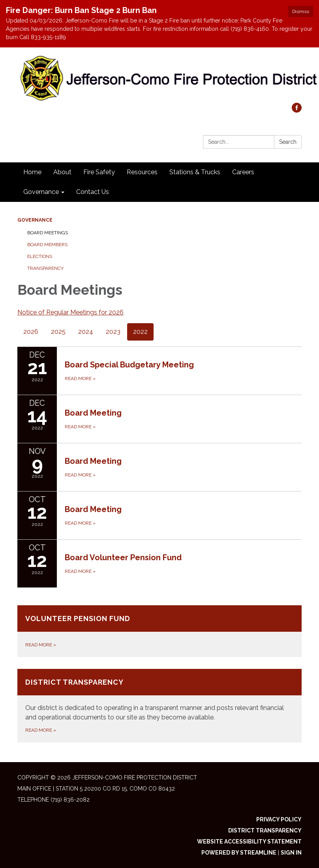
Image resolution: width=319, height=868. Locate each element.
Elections (40, 256)
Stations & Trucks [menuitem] (195, 172)
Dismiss (301, 11)
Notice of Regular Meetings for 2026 (70, 312)
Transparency (45, 268)
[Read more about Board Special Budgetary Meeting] (159, 371)
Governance (35, 220)
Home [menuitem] (32, 172)
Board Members (47, 245)
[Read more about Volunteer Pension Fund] (159, 631)
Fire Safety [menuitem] (99, 172)
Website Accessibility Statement (249, 842)
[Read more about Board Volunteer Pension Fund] (159, 563)
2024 (86, 332)
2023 (113, 332)
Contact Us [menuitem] (93, 192)
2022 (140, 332)
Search (288, 142)
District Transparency (265, 830)
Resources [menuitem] (142, 172)
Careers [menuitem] (243, 172)
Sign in (291, 853)
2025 (58, 332)
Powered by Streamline (239, 853)
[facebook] (297, 110)
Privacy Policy (279, 819)
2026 (31, 332)
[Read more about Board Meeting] (159, 419)
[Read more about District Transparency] (159, 706)
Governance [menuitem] (41, 192)
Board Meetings (48, 233)
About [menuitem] (62, 172)
